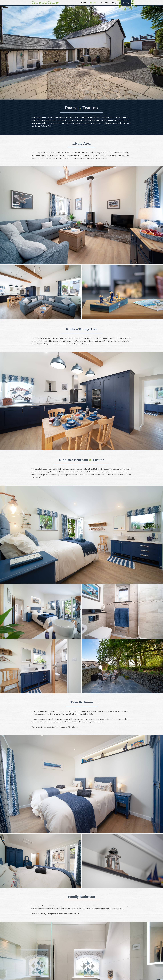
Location (104, 3)
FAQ (114, 3)
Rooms (93, 3)
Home (83, 3)
